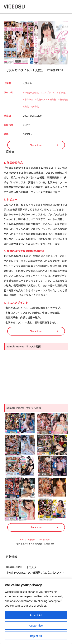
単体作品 (48, 99)
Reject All (36, 636)
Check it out (36, 152)
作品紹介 (31, 548)
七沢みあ (28, 83)
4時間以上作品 (32, 92)
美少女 (28, 113)
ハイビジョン (32, 99)
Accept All (36, 615)
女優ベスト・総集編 (35, 107)
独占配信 (55, 107)
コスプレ (49, 92)
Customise (36, 625)
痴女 (66, 107)
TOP (21, 548)
